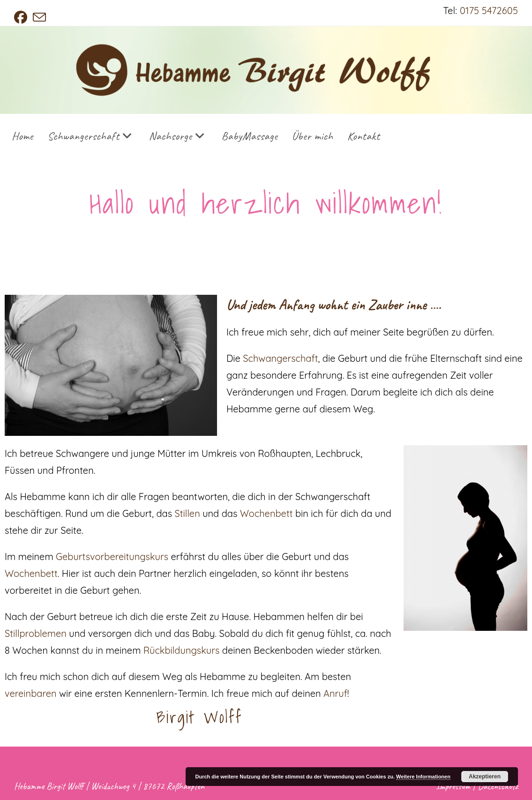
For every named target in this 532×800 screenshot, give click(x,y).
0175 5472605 (489, 11)
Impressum (453, 786)
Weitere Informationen (423, 777)
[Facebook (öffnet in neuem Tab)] (22, 17)
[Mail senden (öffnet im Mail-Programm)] (39, 17)
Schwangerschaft (280, 358)
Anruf (335, 693)
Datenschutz (498, 786)
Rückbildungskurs (181, 650)
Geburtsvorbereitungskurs (112, 557)
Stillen (187, 513)
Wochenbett (268, 513)
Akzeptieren (485, 777)
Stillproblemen (36, 633)
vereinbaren (31, 693)
